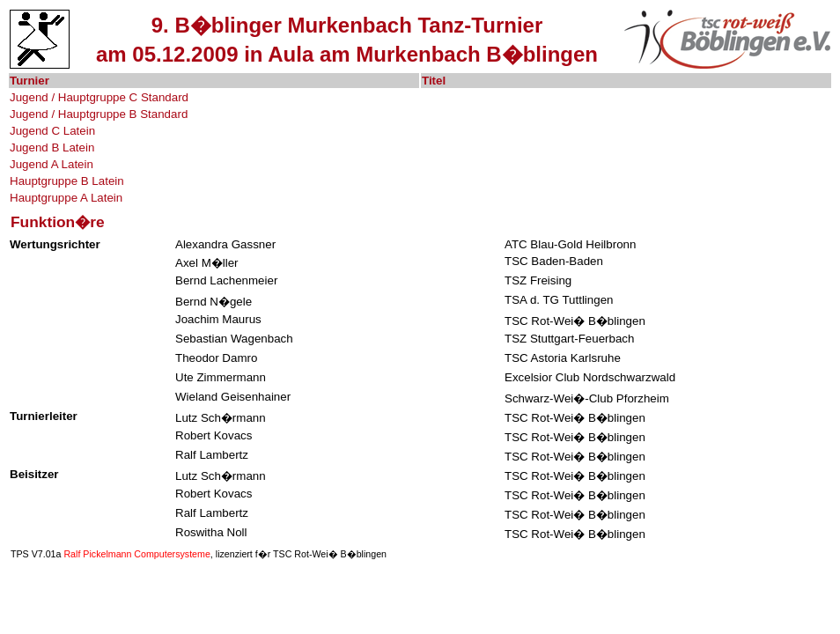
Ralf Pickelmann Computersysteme (136, 554)
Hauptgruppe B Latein (67, 181)
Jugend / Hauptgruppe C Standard (99, 97)
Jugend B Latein (52, 147)
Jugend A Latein (52, 164)
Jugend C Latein (52, 131)
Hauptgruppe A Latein (66, 198)
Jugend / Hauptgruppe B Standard (99, 114)
